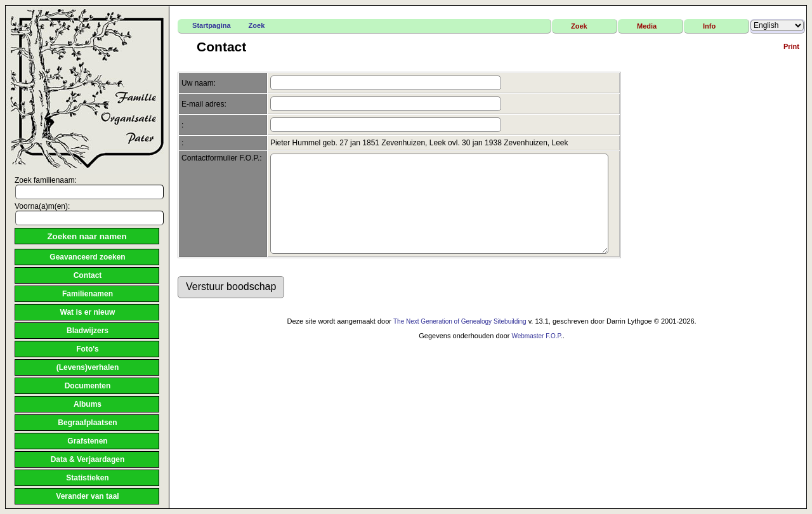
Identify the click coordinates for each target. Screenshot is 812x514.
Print (791, 46)
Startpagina (212, 25)
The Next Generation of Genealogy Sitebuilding (460, 340)
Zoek (257, 25)
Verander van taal (87, 496)
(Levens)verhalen (88, 367)
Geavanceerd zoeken (87, 257)
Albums (88, 404)
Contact (88, 275)
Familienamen (88, 294)
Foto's (88, 349)
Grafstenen (87, 441)
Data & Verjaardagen (88, 459)
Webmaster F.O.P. (537, 355)
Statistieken (87, 478)
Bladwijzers (88, 331)
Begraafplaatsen (87, 423)
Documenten (88, 386)
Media (647, 26)
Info (709, 26)
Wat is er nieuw (88, 312)
